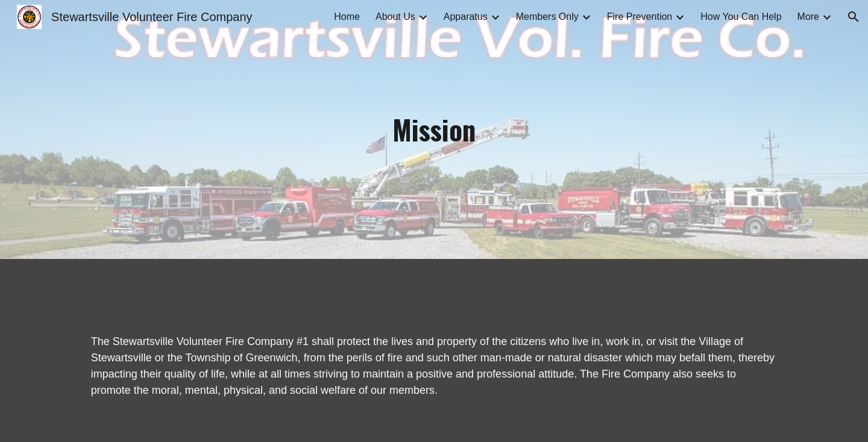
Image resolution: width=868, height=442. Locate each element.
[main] (434, 130)
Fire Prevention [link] (640, 17)
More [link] (808, 17)
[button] (854, 17)
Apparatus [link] (466, 17)
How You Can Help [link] (741, 17)
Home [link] (347, 17)
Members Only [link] (547, 17)
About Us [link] (395, 17)
